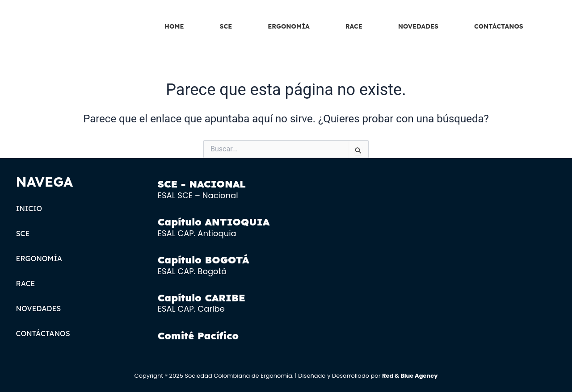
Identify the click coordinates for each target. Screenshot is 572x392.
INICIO (29, 209)
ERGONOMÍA (288, 26)
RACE (354, 26)
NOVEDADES (418, 26)
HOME (174, 26)
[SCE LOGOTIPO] (66, 24)
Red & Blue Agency (410, 376)
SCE (226, 26)
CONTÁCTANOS (499, 26)
